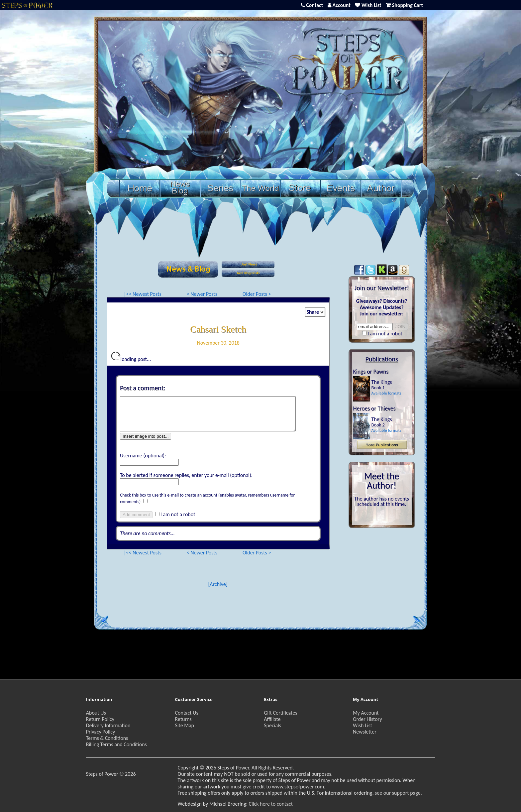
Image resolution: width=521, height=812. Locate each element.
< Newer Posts (202, 294)
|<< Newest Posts (143, 294)
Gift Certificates (280, 713)
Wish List (363, 725)
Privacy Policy (101, 732)
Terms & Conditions (107, 738)
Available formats (386, 393)
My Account (366, 713)
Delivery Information (108, 725)
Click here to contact (271, 804)
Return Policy (100, 719)
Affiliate (272, 719)
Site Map (184, 725)
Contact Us (186, 713)
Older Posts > (257, 294)
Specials (272, 725)
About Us (96, 713)
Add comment (136, 515)
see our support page (398, 793)
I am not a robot (178, 514)
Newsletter (365, 732)
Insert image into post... (146, 436)
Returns (183, 719)
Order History (367, 719)
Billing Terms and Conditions (116, 744)
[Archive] (218, 584)
